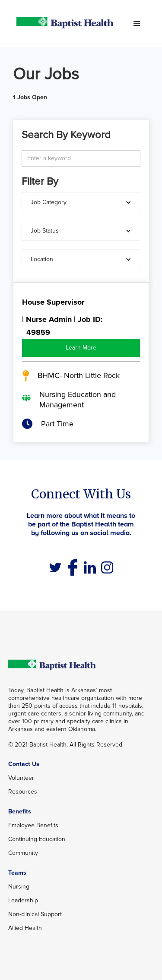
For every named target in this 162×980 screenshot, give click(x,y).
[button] (137, 24)
